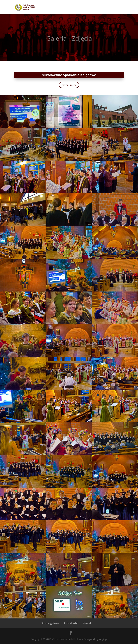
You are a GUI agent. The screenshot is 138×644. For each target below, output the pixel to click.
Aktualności (71, 623)
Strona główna (50, 623)
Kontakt (88, 623)
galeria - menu (69, 85)
